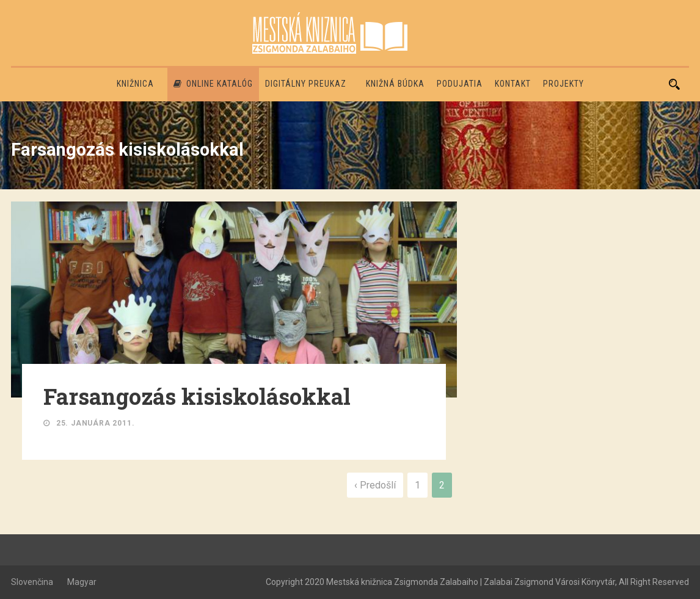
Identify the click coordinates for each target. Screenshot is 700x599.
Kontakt (513, 84)
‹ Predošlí (375, 485)
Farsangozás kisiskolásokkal (197, 396)
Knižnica (135, 84)
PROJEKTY (563, 84)
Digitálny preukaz (306, 84)
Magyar (82, 582)
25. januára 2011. (96, 423)
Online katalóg (213, 84)
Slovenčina (32, 582)
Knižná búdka (395, 84)
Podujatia (460, 84)
